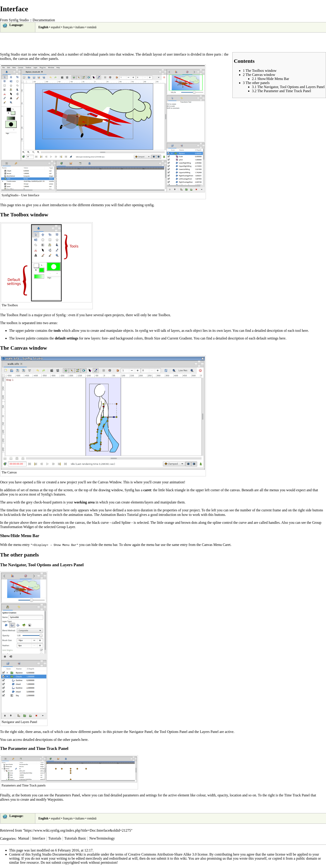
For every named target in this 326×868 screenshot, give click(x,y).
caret (147, 490)
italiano (80, 27)
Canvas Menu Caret (216, 545)
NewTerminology (102, 838)
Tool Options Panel (173, 731)
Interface (39, 838)
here (305, 331)
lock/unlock (12, 515)
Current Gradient (180, 338)
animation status (80, 515)
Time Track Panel (297, 795)
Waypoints (55, 799)
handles (274, 523)
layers (175, 331)
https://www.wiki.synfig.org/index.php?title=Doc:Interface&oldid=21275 (78, 830)
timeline (12, 510)
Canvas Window (109, 482)
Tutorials (55, 838)
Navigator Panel (141, 731)
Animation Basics (113, 515)
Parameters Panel (68, 795)
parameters (131, 795)
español (56, 27)
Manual (24, 838)
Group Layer (66, 527)
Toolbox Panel (17, 315)
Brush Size (152, 338)
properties (170, 510)
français (68, 27)
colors (138, 338)
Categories (8, 838)
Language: (17, 25)
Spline (126, 523)
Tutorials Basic (75, 838)
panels (104, 54)
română (92, 27)
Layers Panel (209, 731)
